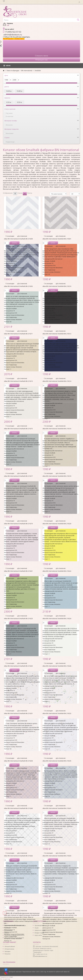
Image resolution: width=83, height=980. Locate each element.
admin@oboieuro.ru (41, 956)
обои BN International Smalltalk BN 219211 (18, 334)
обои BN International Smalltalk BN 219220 (57, 524)
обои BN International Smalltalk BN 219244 (18, 903)
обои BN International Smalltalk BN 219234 (18, 761)
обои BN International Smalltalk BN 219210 (57, 286)
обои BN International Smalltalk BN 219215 (18, 429)
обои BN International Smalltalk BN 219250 (57, 903)
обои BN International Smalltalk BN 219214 (57, 381)
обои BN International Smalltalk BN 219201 (57, 239)
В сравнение (22, 236)
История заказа (9, 949)
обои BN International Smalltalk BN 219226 (57, 666)
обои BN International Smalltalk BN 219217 (18, 476)
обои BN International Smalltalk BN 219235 (57, 761)
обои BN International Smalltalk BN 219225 (18, 666)
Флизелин (9, 125)
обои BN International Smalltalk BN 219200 (18, 239)
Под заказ (9, 113)
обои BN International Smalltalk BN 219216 (57, 429)
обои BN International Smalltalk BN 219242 (18, 856)
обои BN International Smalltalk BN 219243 (57, 856)
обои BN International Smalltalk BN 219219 (18, 524)
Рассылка (7, 954)
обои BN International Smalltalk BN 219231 (18, 713)
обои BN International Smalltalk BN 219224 (57, 619)
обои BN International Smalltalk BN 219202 (18, 286)
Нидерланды (10, 142)
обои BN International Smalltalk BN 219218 (57, 476)
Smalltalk (38, 71)
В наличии (10, 116)
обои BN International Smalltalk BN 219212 (57, 334)
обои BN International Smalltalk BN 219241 (57, 808)
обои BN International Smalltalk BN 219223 (18, 619)
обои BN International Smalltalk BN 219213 (18, 381)
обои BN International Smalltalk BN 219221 (18, 571)
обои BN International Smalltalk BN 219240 (18, 808)
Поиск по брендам (13, 71)
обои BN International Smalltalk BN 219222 (57, 571)
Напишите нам (41, 60)
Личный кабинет (10, 946)
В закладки (10, 236)
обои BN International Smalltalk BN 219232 (57, 713)
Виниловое (10, 133)
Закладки (7, 951)
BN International (27, 71)
